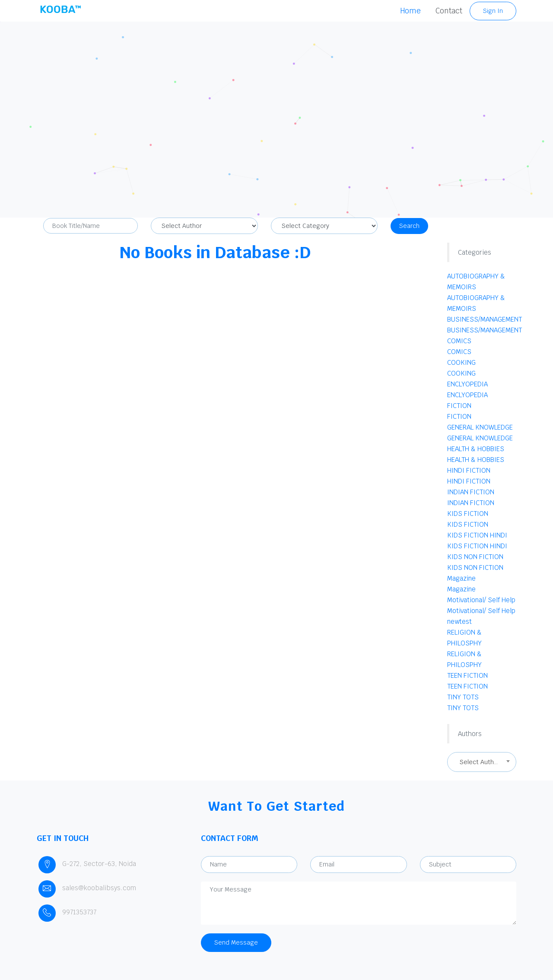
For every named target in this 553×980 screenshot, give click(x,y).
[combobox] (482, 762)
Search (409, 226)
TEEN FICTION (467, 675)
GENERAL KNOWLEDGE (480, 427)
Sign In (493, 11)
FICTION (459, 406)
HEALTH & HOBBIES (476, 449)
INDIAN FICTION (471, 492)
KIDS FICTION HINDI (477, 535)
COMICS (459, 341)
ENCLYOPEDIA (467, 384)
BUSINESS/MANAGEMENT (485, 319)
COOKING (461, 362)
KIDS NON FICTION (475, 557)
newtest (459, 621)
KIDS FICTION (468, 514)
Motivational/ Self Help (481, 600)
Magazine (461, 578)
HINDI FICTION (469, 470)
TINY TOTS (463, 697)
